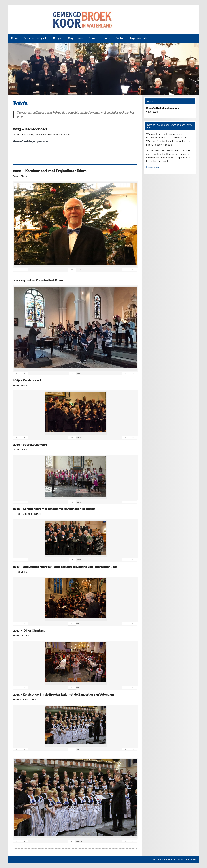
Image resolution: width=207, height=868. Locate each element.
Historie (105, 38)
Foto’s (92, 38)
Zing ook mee (76, 38)
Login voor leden (139, 38)
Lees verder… (153, 167)
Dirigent (58, 38)
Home (14, 38)
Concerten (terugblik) (35, 38)
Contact (120, 38)
